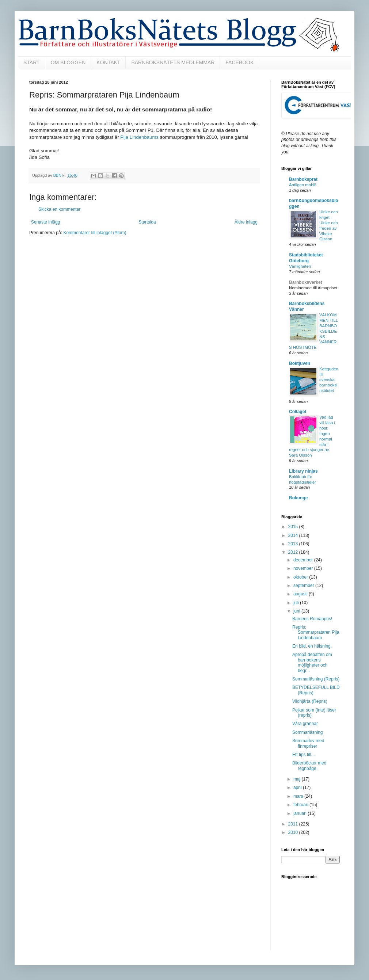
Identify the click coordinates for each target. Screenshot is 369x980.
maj (298, 779)
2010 (294, 832)
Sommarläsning (307, 732)
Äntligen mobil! (303, 185)
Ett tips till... (303, 755)
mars (299, 796)
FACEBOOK (239, 62)
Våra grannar (305, 724)
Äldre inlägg (246, 222)
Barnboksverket (306, 282)
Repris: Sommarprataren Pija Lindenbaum (316, 632)
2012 (294, 552)
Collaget (298, 412)
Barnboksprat (303, 179)
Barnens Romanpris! (312, 619)
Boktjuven (300, 363)
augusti (301, 594)
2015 (294, 527)
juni (297, 611)
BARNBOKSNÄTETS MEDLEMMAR (173, 62)
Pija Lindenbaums (139, 137)
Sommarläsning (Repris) (316, 679)
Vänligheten (300, 266)
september (304, 586)
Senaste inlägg (45, 222)
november (304, 568)
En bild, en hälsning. (312, 646)
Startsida (147, 222)
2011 (294, 824)
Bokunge (298, 498)
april (298, 788)
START (32, 62)
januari (300, 813)
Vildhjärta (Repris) (310, 701)
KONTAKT (108, 62)
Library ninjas (303, 471)
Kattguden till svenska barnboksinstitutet (329, 380)
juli (297, 603)
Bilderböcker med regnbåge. (309, 766)
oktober (301, 577)
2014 (294, 535)
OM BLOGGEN (68, 62)
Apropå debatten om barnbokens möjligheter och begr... (312, 662)
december (304, 560)
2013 (294, 544)
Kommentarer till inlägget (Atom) (95, 233)
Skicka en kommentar (59, 209)
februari (301, 805)
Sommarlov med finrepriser (308, 743)
